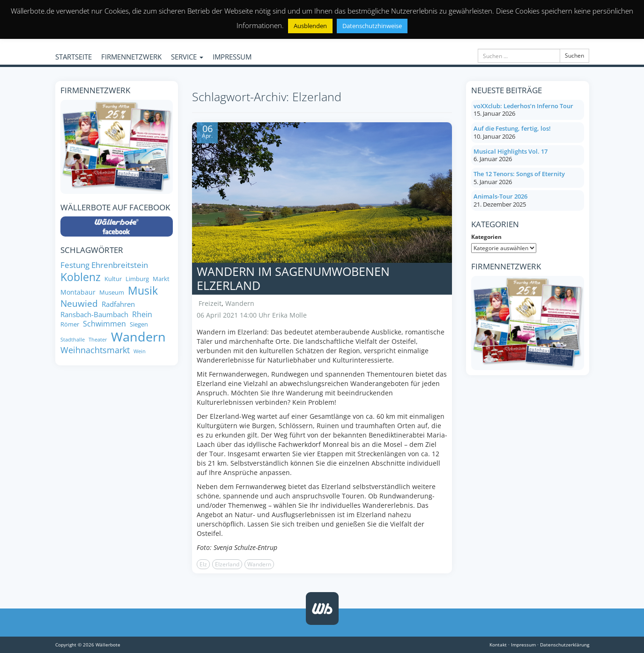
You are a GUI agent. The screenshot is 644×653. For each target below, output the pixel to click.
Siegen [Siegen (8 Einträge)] (139, 324)
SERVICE (187, 57)
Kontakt (498, 645)
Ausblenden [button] (310, 26)
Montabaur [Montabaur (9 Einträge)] (78, 292)
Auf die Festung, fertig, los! (512, 128)
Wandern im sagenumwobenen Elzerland (293, 278)
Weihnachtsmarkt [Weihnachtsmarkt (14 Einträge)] (95, 350)
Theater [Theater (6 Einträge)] (98, 340)
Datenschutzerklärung (565, 645)
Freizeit (210, 303)
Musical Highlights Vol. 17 (511, 151)
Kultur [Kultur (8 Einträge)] (113, 279)
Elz (203, 564)
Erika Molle (289, 315)
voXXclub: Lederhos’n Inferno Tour (523, 106)
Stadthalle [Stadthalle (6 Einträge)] (73, 340)
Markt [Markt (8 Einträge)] (161, 279)
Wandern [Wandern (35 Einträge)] (138, 337)
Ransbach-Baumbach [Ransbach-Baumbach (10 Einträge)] (94, 315)
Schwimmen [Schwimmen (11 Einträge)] (104, 324)
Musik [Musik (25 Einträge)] (143, 291)
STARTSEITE (74, 57)
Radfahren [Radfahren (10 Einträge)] (118, 304)
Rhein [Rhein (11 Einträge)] (142, 314)
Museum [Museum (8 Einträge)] (112, 293)
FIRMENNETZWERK (131, 57)
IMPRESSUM (232, 57)
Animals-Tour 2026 (500, 196)
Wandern (240, 303)
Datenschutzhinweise (372, 26)
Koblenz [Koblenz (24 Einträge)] (81, 277)
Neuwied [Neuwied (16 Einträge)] (79, 304)
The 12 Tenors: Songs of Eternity (519, 174)
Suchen (574, 56)
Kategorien (486, 237)
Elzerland (227, 564)
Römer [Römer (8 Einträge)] (70, 324)
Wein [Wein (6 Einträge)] (140, 352)
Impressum (523, 645)
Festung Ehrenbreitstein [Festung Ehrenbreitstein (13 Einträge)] (104, 265)
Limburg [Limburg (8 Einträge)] (137, 279)
